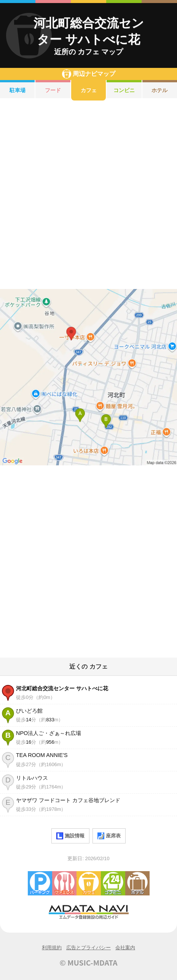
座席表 (109, 836)
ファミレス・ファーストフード (64, 883)
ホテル (137, 883)
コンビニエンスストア (113, 883)
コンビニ (124, 90)
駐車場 (18, 90)
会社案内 (125, 948)
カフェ (89, 90)
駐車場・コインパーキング (40, 883)
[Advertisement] (88, 195)
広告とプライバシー (88, 948)
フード (53, 90)
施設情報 (70, 836)
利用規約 (52, 948)
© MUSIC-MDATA (89, 963)
